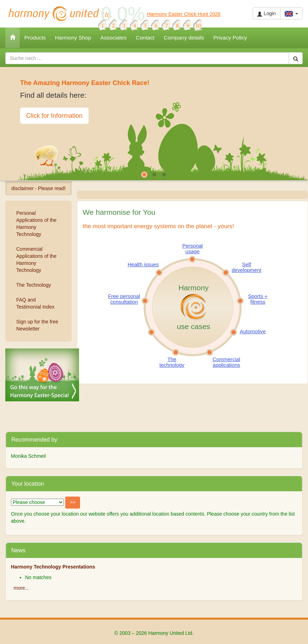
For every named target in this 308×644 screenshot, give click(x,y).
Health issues (143, 265)
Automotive (253, 332)
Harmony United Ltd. (60, 14)
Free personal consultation (124, 299)
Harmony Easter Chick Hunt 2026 (184, 14)
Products (35, 38)
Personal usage (193, 249)
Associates (113, 38)
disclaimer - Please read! (38, 188)
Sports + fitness (258, 299)
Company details (184, 38)
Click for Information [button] (54, 116)
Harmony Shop (73, 38)
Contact (145, 38)
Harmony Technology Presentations (53, 567)
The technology (172, 362)
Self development (247, 267)
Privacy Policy (230, 38)
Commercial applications (226, 362)
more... (22, 588)
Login (266, 14)
